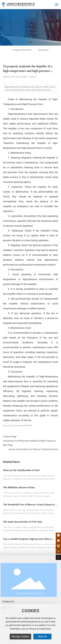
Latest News (43, 50)
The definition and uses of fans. (19, 487)
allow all (42, 636)
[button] (31, 42)
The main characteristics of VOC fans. (23, 522)
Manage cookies (21, 636)
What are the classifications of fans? (22, 470)
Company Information (22, 50)
